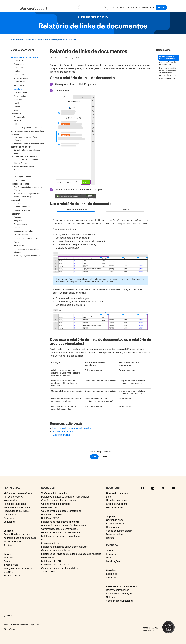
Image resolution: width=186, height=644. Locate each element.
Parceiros (9, 518)
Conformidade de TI (52, 543)
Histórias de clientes (117, 500)
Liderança (111, 554)
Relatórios (16, 114)
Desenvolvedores (115, 534)
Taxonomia (18, 242)
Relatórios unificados (15, 504)
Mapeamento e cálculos (23, 231)
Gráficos (17, 71)
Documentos (19, 75)
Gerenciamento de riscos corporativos (61, 511)
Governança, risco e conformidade (59, 529)
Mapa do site (35, 625)
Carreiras (111, 570)
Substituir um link (61, 435)
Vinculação (72, 40)
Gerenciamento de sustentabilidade (60, 568)
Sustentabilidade (12, 541)
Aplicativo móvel (20, 92)
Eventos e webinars (116, 504)
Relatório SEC (49, 557)
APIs (16, 110)
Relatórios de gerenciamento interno (60, 536)
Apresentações (20, 96)
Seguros (8, 561)
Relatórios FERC (50, 518)
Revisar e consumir (21, 235)
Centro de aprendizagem (119, 531)
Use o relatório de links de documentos (168, 63)
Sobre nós (111, 574)
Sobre (109, 550)
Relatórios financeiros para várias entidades (64, 547)
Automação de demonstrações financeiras (63, 525)
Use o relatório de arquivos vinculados (72, 428)
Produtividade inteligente (17, 511)
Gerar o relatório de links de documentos (167, 57)
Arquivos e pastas (21, 78)
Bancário (8, 558)
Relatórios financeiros (117, 590)
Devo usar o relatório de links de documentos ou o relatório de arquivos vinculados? (169, 72)
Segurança (9, 522)
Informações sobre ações (119, 593)
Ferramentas (19, 245)
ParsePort (16, 214)
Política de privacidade (20, 625)
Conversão (18, 228)
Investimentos (11, 565)
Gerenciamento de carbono (56, 504)
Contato (110, 538)
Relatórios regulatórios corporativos (28, 128)
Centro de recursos (117, 493)
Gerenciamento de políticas (56, 550)
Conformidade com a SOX (55, 565)
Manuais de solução (22, 210)
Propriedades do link (63, 432)
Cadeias (17, 173)
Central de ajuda (115, 520)
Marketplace (10, 514)
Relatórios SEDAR (51, 561)
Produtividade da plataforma (55, 40)
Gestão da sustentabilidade (24, 156)
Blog (108, 497)
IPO (43, 540)
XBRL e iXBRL (49, 572)
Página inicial (19, 85)
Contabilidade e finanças (17, 534)
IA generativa (10, 500)
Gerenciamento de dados (23, 167)
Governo (8, 572)
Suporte (111, 516)
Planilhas (17, 103)
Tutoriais (17, 217)
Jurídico (8, 545)
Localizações (113, 561)
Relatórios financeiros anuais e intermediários (65, 497)
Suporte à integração (22, 207)
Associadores (19, 64)
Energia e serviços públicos (18, 568)
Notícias (110, 597)
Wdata (16, 170)
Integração (16, 200)
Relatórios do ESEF (52, 514)
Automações (19, 60)
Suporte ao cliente (116, 524)
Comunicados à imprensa (120, 601)
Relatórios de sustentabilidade (26, 160)
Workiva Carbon (20, 163)
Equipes (8, 531)
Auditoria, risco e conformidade (20, 538)
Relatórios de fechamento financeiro (60, 522)
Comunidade (113, 527)
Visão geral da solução (54, 493)
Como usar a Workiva (34, 40)
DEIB (109, 558)
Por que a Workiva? (14, 497)
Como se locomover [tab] (76, 210)
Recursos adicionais (167, 79)
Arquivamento (19, 117)
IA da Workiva (19, 82)
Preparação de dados (22, 177)
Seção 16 (18, 120)
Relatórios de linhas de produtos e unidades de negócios (71, 554)
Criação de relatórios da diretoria (58, 500)
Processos (18, 100)
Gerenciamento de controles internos (61, 532)
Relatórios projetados (21, 184)
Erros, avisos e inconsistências (26, 238)
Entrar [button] (161, 8)
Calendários (19, 68)
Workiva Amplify (115, 507)
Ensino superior (12, 575)
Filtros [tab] (125, 210)
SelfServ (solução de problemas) (27, 256)
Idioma (120, 8)
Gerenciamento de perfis (24, 203)
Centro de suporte (17, 40)
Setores (8, 554)
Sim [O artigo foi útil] (94, 457)
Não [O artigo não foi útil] (105, 457)
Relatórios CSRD (50, 507)
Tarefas (17, 107)
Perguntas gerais (21, 224)
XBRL (16, 124)
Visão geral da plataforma (18, 493)
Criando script (19, 180)
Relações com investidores (121, 586)
